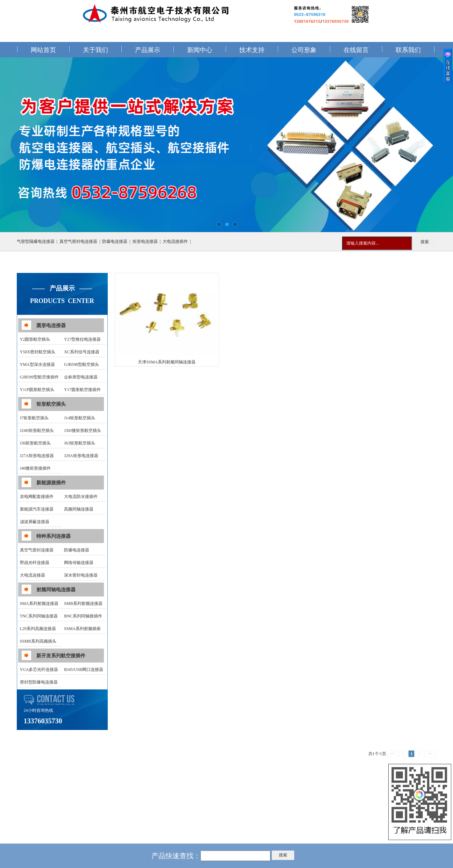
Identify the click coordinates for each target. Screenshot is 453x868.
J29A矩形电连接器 (81, 456)
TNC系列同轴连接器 (39, 616)
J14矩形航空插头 (80, 418)
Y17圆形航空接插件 (82, 390)
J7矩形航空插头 (34, 418)
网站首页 (43, 50)
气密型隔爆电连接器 (36, 241)
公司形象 (304, 50)
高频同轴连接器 (79, 509)
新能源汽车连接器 (37, 509)
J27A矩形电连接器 (37, 456)
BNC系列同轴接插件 (83, 616)
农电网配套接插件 (37, 497)
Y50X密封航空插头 (38, 352)
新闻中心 (200, 50)
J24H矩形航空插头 (37, 431)
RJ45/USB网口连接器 (83, 670)
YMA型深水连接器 (37, 364)
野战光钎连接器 (35, 563)
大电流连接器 (33, 575)
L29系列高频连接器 (38, 629)
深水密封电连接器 (81, 575)
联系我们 (408, 50)
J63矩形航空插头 (80, 443)
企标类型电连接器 (81, 377)
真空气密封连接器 (37, 550)
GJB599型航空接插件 (39, 377)
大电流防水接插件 (81, 497)
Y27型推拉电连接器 (82, 339)
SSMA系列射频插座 (82, 629)
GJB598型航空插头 (81, 364)
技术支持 (252, 50)
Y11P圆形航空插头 (37, 390)
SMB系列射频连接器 (83, 603)
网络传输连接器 (79, 563)
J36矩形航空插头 (36, 443)
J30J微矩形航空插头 (82, 431)
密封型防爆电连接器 (39, 682)
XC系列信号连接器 (82, 352)
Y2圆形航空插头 (35, 339)
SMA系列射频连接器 (39, 603)
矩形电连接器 (145, 241)
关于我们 (95, 50)
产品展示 (148, 50)
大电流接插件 (175, 241)
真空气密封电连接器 (78, 241)
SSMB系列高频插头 (38, 641)
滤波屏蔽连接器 (35, 522)
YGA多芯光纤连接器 (39, 670)
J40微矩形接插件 (36, 468)
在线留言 (356, 50)
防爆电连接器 (115, 241)
